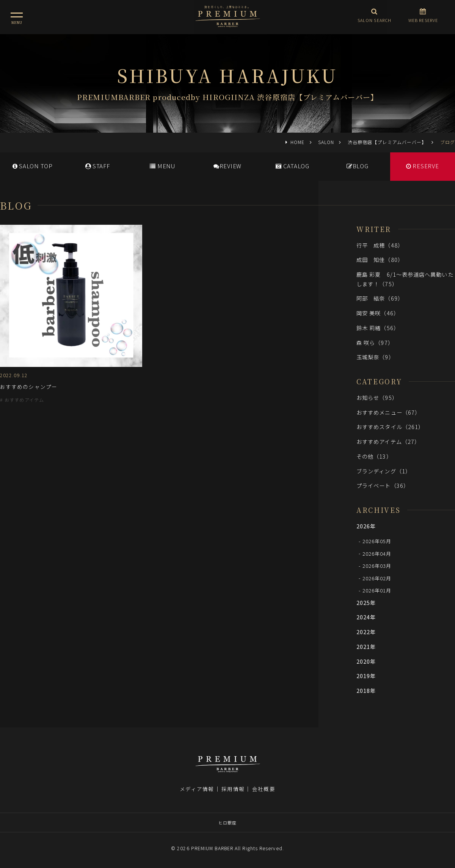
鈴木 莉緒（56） (378, 328)
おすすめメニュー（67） (388, 412)
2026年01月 (377, 590)
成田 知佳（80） (380, 259)
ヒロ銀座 (227, 823)
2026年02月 (377, 578)
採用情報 (233, 789)
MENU (162, 166)
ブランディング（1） (384, 471)
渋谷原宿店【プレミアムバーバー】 (387, 142)
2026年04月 (377, 553)
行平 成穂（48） (380, 245)
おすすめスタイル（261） (390, 427)
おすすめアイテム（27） (388, 441)
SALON (326, 142)
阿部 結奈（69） (380, 298)
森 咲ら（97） (375, 342)
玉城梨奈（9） (375, 357)
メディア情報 (197, 789)
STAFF (98, 166)
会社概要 (264, 789)
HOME (297, 142)
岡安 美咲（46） (378, 313)
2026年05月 (377, 541)
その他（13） (374, 456)
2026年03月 (377, 566)
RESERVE (423, 166)
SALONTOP (33, 166)
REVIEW (227, 166)
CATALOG (293, 166)
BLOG (358, 166)
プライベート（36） (383, 485)
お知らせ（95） (377, 397)
